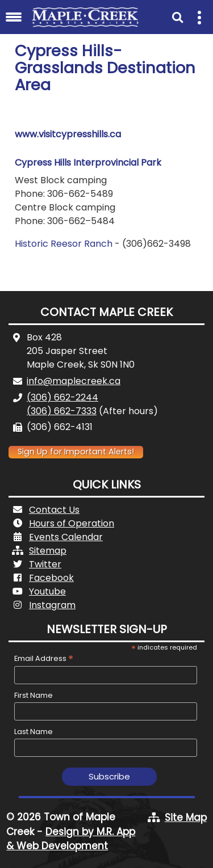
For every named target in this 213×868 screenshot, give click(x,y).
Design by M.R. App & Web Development (71, 839)
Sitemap (48, 551)
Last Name (34, 732)
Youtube (47, 591)
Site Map (186, 818)
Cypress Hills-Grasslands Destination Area (105, 68)
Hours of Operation (72, 523)
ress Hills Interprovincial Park (97, 163)
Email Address (44, 658)
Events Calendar (66, 537)
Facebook (51, 578)
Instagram (52, 605)
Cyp (24, 163)
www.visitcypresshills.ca (69, 134)
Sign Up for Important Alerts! (76, 452)
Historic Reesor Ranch (64, 244)
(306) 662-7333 (62, 411)
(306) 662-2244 (62, 397)
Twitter (45, 564)
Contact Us (54, 510)
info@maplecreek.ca (74, 381)
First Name (34, 695)
